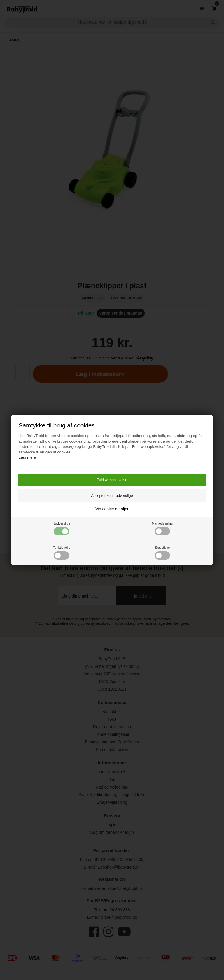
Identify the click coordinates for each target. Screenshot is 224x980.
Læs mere (27, 457)
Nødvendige (62, 529)
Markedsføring (162, 529)
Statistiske (162, 553)
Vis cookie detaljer (112, 509)
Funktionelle (62, 553)
